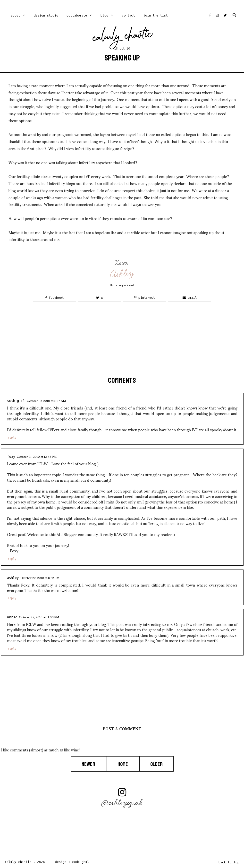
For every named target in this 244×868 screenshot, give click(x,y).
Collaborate (77, 15)
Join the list (156, 15)
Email (190, 298)
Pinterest (145, 298)
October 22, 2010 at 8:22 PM (40, 578)
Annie (12, 617)
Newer (89, 764)
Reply (12, 438)
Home (123, 764)
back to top (229, 862)
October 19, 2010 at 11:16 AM (46, 400)
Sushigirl (16, 401)
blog (104, 15)
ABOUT (16, 15)
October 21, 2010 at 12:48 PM (37, 456)
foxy (11, 457)
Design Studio (46, 15)
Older (156, 764)
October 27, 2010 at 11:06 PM (39, 617)
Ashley (122, 274)
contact (128, 15)
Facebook (54, 298)
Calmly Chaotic (122, 37)
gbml (85, 862)
